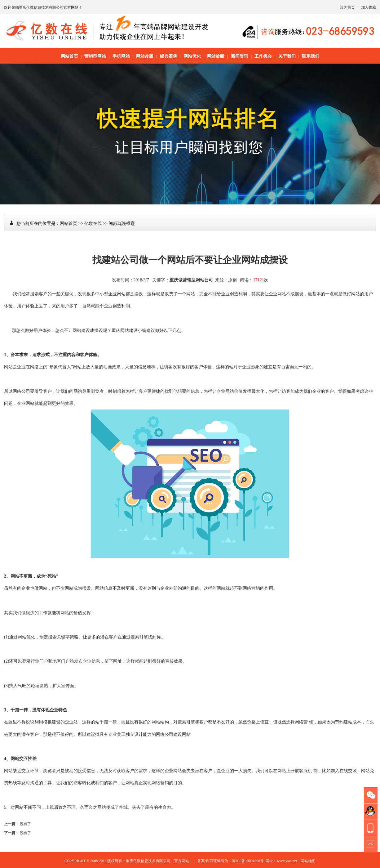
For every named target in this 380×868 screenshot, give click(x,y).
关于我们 (287, 56)
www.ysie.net (287, 861)
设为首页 (347, 7)
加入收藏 (369, 7)
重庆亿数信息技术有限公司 (41, 7)
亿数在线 (93, 224)
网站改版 (145, 56)
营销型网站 (95, 56)
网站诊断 (216, 56)
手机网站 (121, 56)
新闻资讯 (240, 56)
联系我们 (311, 56)
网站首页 (69, 56)
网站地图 (308, 861)
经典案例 (169, 56)
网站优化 (192, 56)
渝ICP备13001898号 (248, 861)
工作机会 (263, 56)
